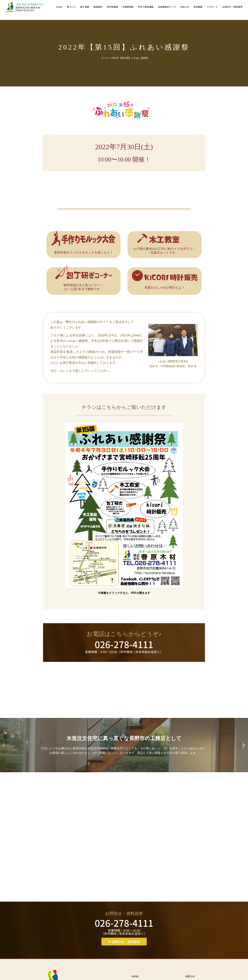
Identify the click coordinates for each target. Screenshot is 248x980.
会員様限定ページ (167, 7)
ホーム (105, 58)
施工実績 (85, 7)
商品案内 (98, 7)
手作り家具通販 (146, 7)
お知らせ (185, 7)
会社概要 (198, 7)
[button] (4, 745)
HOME (59, 7)
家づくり (71, 7)
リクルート (212, 7)
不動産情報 (128, 7)
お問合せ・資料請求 (232, 7)
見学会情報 (112, 7)
